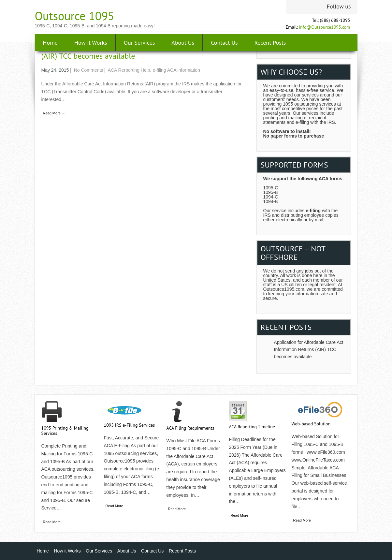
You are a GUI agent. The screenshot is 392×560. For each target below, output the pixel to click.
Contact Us (224, 43)
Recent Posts (270, 43)
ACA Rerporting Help (129, 70)
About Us (183, 43)
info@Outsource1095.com (324, 27)
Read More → (54, 113)
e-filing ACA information (176, 70)
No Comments (88, 70)
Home (51, 43)
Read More (52, 522)
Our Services (139, 43)
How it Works (91, 43)
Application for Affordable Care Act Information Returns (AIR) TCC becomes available (309, 349)
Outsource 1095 (75, 16)
